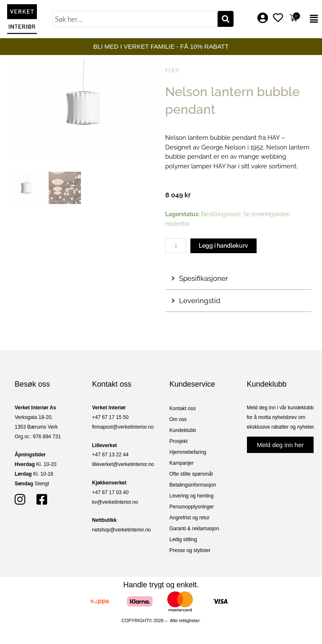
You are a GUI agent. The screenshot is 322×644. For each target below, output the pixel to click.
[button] (312, 19)
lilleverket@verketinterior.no (123, 464)
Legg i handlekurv (223, 246)
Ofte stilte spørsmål (191, 474)
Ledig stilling (183, 539)
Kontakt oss (183, 408)
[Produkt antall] (176, 246)
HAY (172, 70)
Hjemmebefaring (188, 452)
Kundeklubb (183, 430)
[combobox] (135, 19)
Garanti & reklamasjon (194, 529)
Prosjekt (178, 441)
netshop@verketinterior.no (122, 530)
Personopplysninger (192, 507)
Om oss (178, 419)
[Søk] (226, 19)
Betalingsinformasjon (193, 485)
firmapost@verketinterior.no (123, 427)
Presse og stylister (190, 550)
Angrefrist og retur (190, 518)
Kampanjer (182, 463)
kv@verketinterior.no (115, 502)
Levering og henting (191, 496)
